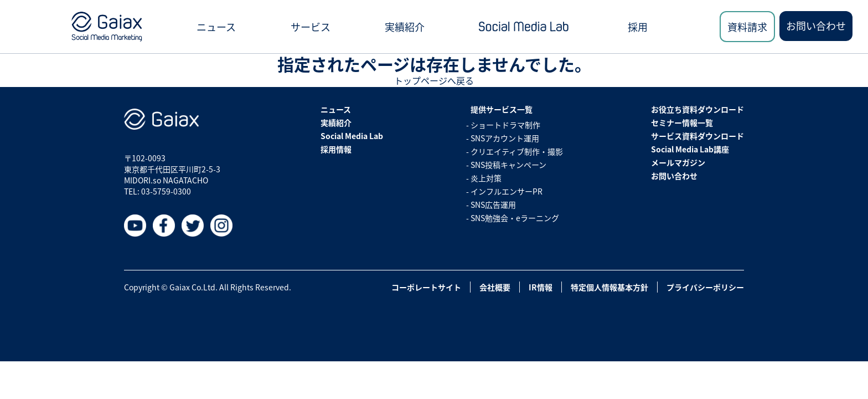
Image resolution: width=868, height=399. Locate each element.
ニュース (216, 27)
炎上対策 (486, 178)
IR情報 (541, 287)
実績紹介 (405, 27)
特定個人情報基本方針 (609, 287)
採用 (638, 27)
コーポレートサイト (426, 287)
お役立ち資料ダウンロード (697, 109)
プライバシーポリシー (705, 287)
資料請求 (747, 27)
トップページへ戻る (434, 80)
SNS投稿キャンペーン (508, 165)
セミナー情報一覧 (682, 122)
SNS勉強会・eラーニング (515, 218)
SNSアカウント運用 (505, 138)
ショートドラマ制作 (505, 125)
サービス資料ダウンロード (697, 136)
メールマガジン (678, 162)
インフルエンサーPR (507, 191)
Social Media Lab (352, 136)
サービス (311, 27)
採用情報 (336, 149)
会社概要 (495, 287)
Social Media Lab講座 (690, 149)
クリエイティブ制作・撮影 (517, 151)
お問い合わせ (816, 25)
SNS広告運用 (493, 204)
